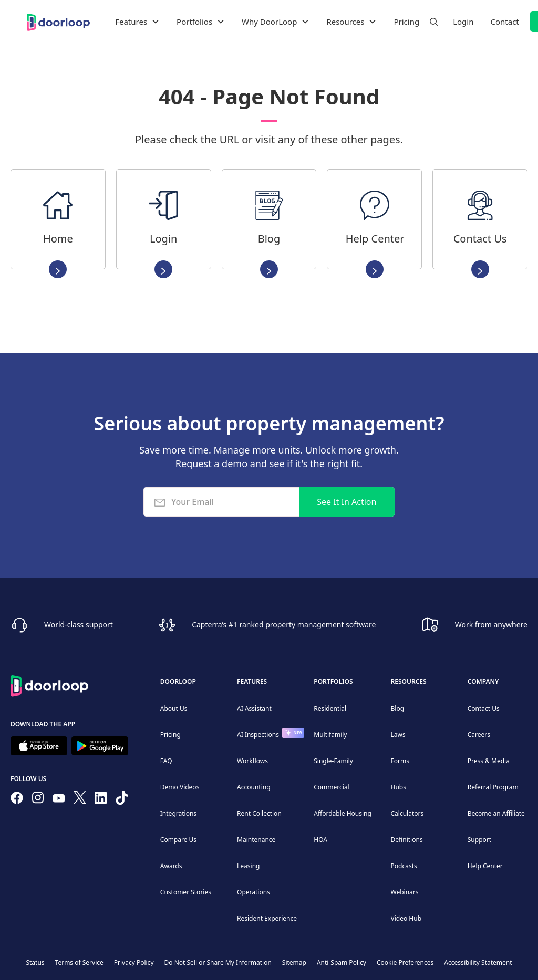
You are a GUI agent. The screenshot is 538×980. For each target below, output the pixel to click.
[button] (137, 22)
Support (479, 840)
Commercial (331, 787)
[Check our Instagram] (38, 800)
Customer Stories (186, 892)
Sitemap (294, 962)
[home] (58, 21)
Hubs (399, 787)
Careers (479, 735)
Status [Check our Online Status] (35, 962)
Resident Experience (267, 918)
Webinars (405, 892)
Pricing (406, 22)
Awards (171, 866)
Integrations (178, 813)
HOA (320, 840)
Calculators (407, 813)
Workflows (252, 761)
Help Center (485, 866)
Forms (400, 761)
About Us (174, 708)
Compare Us (178, 840)
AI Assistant (254, 708)
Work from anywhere (491, 624)
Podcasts (404, 866)
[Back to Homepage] (49, 684)
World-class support (79, 624)
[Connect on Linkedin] (101, 800)
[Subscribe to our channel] (59, 800)
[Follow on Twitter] (80, 799)
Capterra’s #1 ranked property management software (284, 624)
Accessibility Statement (478, 962)
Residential (330, 708)
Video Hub (406, 918)
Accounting (254, 787)
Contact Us (484, 708)
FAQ (166, 761)
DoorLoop (178, 682)
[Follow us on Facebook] (17, 800)
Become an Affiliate (496, 813)
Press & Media (489, 761)
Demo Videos (180, 787)
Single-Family (333, 761)
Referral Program (493, 787)
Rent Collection (259, 813)
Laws (398, 735)
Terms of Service (79, 962)
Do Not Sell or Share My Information (218, 962)
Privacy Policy (134, 962)
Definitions (407, 840)
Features (252, 682)
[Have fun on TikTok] (122, 800)
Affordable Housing (343, 813)
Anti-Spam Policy (342, 962)
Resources (409, 682)
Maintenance (256, 840)
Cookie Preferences (405, 962)
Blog (398, 708)
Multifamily (330, 735)
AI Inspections (258, 735)
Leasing (248, 866)
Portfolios (333, 682)
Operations (254, 892)
